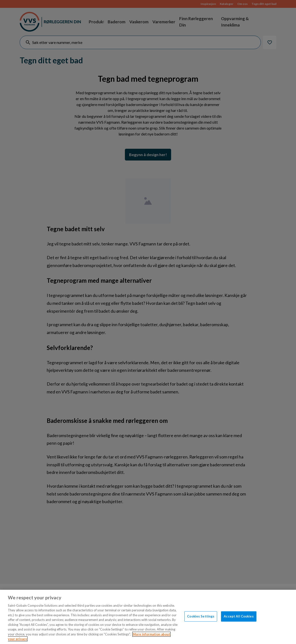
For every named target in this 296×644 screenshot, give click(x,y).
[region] (148, 617)
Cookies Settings (201, 616)
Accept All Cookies (239, 616)
